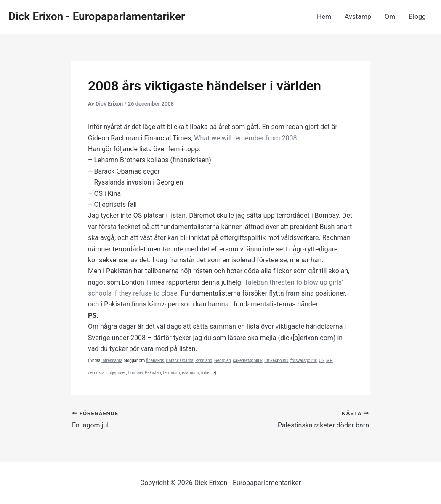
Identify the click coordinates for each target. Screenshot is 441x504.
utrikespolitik (276, 360)
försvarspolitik (304, 360)
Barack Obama (180, 360)
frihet (206, 373)
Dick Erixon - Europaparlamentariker (97, 16)
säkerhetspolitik (247, 360)
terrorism (171, 373)
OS (322, 360)
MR (329, 360)
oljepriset (117, 373)
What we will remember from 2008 (245, 138)
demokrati (97, 373)
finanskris (155, 360)
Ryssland (204, 360)
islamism (190, 373)
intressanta (112, 360)
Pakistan (153, 373)
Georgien (223, 360)
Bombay (135, 373)
